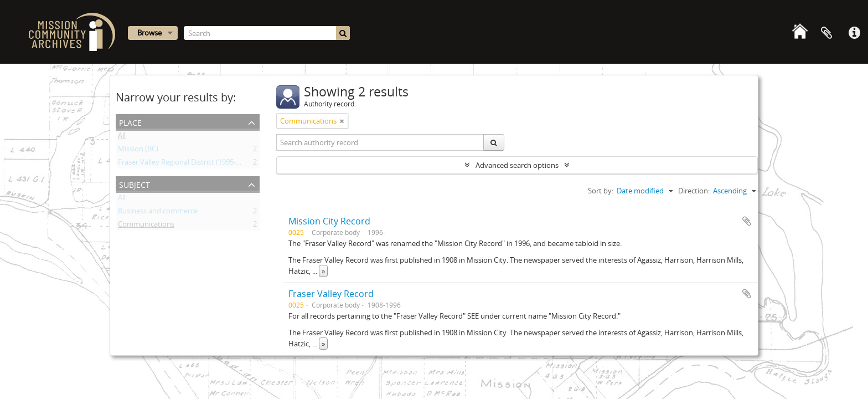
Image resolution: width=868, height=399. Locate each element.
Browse (149, 33)
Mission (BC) (138, 151)
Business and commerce (158, 213)
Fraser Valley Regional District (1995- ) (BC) (186, 164)
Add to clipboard (747, 221)
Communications (146, 226)
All (122, 137)
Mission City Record (329, 221)
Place (130, 122)
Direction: (694, 191)
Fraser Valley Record (331, 294)
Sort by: (601, 191)
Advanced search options (517, 165)
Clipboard (826, 33)
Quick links (854, 33)
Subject (135, 184)
